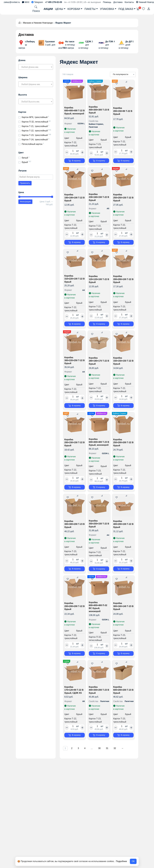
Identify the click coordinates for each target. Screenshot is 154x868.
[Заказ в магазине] (123, 74)
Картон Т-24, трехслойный (35, 140)
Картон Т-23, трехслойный (35, 135)
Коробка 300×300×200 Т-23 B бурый (74, 534)
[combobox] (36, 67)
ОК (133, 861)
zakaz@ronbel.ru (12, 2)
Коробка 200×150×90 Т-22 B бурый (123, 112)
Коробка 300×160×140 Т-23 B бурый (123, 617)
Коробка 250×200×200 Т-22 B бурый (123, 449)
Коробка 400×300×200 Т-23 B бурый (98, 702)
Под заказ (126, 9)
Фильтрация (25, 202)
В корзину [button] (76, 161)
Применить (25, 183)
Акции (48, 9)
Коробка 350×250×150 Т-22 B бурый (98, 534)
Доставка (118, 2)
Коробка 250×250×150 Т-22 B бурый (123, 199)
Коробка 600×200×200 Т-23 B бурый (123, 702)
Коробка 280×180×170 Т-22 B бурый (98, 365)
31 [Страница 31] (112, 761)
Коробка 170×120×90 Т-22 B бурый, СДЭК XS (75, 702)
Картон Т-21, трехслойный (35, 126)
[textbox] (36, 67)
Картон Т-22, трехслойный (35, 131)
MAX (26, 2)
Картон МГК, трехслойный (35, 117)
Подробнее (121, 861)
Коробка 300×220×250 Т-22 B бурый (74, 365)
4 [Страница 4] (88, 761)
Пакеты (90, 9)
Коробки (74, 9)
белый (25, 158)
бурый (25, 162)
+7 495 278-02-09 (53, 2)
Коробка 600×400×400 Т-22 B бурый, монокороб (74, 112)
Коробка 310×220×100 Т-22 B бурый (74, 282)
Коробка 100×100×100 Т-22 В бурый (74, 199)
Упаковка (107, 9)
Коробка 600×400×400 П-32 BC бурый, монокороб (99, 618)
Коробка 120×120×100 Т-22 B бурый (98, 282)
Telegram (37, 2)
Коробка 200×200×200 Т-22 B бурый (74, 617)
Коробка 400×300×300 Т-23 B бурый (98, 110)
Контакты (129, 2)
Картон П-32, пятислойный (35, 122)
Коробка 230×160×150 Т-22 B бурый (98, 199)
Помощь (107, 2)
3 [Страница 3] (80, 761)
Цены (59, 9)
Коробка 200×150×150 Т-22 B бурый (74, 449)
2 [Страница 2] (73, 761)
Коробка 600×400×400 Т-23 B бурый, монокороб (98, 449)
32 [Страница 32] (121, 761)
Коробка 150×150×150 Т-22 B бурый (123, 365)
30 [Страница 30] (104, 761)
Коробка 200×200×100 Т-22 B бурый (123, 282)
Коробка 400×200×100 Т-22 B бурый (123, 534)
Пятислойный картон (32, 144)
